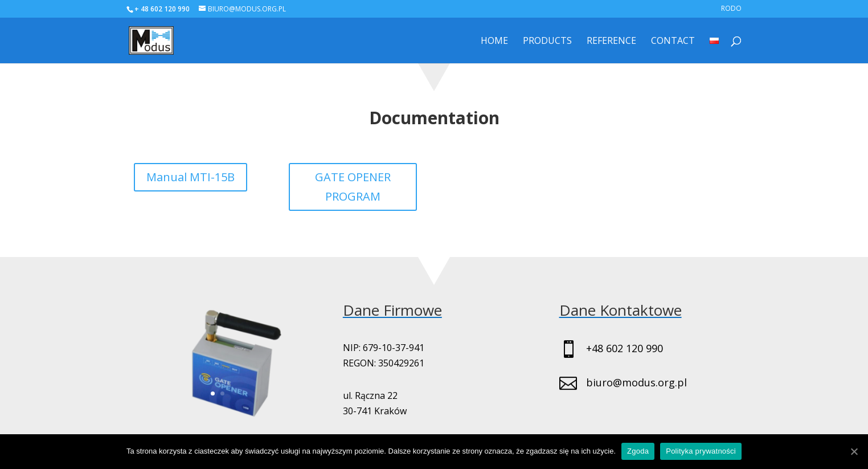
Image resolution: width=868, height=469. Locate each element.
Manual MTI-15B (191, 177)
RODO (731, 9)
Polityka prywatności (701, 451)
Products (547, 42)
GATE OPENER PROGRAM (353, 187)
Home (494, 42)
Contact (673, 42)
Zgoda (638, 451)
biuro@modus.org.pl (636, 382)
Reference (611, 42)
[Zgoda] (854, 451)
